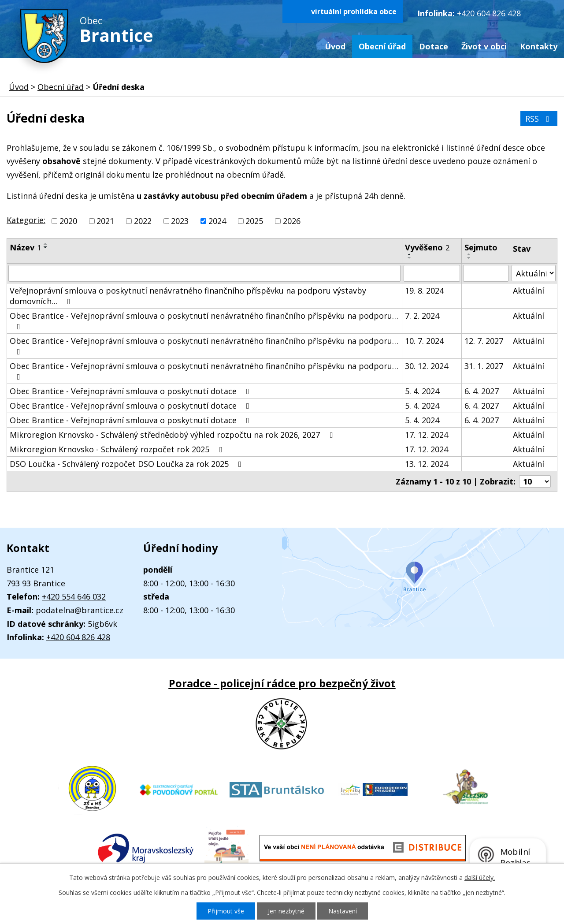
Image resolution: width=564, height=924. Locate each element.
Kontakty (539, 46)
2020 (68, 221)
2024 (217, 221)
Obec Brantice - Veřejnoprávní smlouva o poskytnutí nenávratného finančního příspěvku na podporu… (204, 320)
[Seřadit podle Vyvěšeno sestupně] (410, 258)
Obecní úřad (382, 46)
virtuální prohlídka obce (354, 11)
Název (25, 247)
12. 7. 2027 (484, 341)
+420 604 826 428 (489, 13)
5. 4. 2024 (422, 391)
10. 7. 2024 (424, 341)
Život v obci (484, 46)
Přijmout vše (226, 911)
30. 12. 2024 (427, 366)
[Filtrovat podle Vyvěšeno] (432, 273)
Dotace (434, 46)
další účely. (480, 877)
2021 (105, 221)
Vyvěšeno (427, 247)
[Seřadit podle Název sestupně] (46, 247)
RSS (539, 119)
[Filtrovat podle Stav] (534, 273)
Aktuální (529, 291)
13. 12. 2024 (427, 464)
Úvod (335, 46)
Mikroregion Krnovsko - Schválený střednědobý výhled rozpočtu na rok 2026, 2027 (173, 435)
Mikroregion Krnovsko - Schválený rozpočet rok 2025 (118, 449)
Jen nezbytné (286, 911)
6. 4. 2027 (482, 391)
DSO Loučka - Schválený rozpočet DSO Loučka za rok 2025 (127, 464)
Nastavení (343, 911)
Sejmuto (481, 247)
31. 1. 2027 (484, 366)
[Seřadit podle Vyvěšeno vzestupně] (410, 254)
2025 (254, 221)
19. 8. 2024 (424, 291)
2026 (292, 221)
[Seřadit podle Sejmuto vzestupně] (469, 254)
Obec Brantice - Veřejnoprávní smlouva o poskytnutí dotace (131, 391)
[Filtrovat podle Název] (204, 273)
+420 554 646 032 (74, 596)
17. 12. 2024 (427, 435)
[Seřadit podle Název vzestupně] (46, 244)
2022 (143, 221)
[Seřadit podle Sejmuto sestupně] (469, 258)
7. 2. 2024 (422, 316)
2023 (180, 221)
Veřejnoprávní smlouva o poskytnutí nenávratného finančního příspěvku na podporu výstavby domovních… (188, 296)
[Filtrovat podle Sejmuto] (486, 273)
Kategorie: (26, 220)
